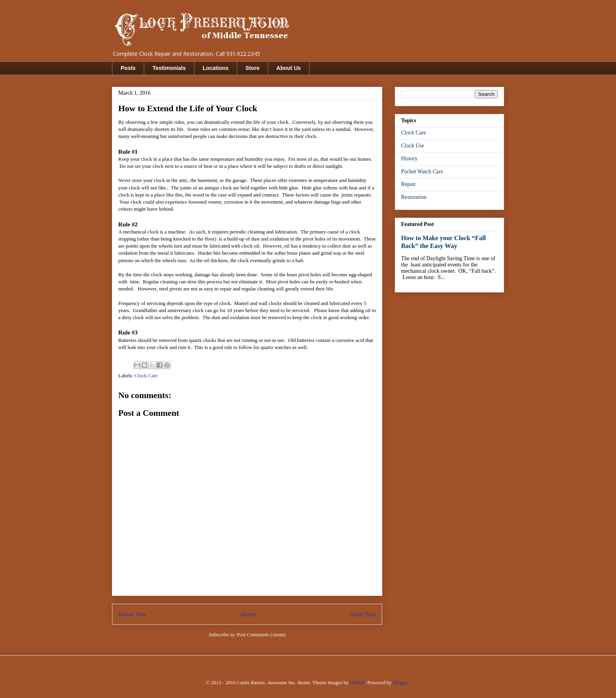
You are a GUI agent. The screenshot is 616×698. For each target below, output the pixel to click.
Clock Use (413, 146)
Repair (408, 184)
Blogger (401, 682)
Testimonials (169, 68)
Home (248, 614)
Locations (216, 68)
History (409, 159)
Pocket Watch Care (422, 172)
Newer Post (132, 614)
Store (253, 68)
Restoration (414, 197)
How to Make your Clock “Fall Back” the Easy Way (444, 242)
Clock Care (146, 376)
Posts (128, 68)
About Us (289, 68)
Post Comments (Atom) (261, 635)
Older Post (363, 614)
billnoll (357, 682)
